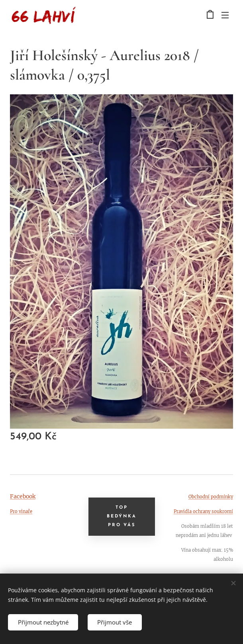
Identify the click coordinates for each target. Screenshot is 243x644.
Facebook (23, 496)
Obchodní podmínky (211, 497)
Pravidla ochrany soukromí (203, 511)
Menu (225, 15)
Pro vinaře (21, 511)
